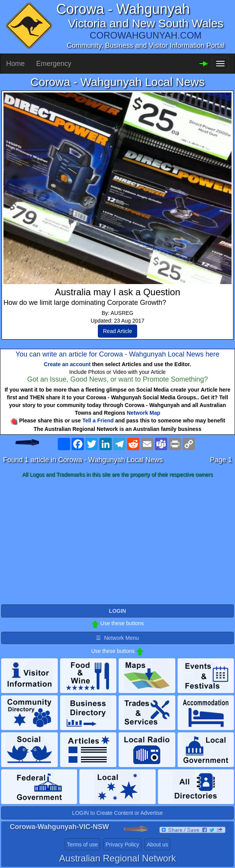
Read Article (117, 331)
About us (157, 844)
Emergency (54, 64)
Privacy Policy (122, 844)
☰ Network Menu (117, 638)
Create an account (67, 364)
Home (15, 64)
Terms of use (82, 844)
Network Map (144, 413)
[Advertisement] (117, 542)
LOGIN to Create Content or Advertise (117, 813)
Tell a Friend (98, 421)
